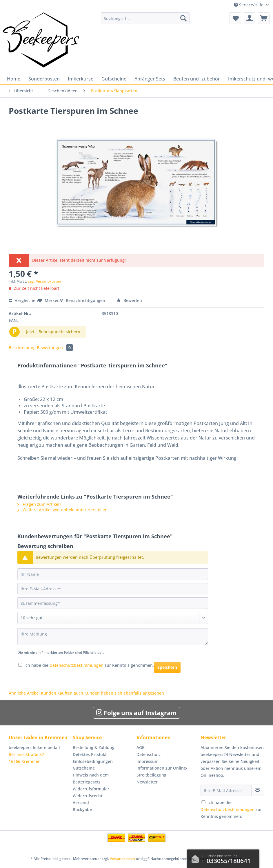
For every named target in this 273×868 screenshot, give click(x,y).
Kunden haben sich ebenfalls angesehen (124, 693)
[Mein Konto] (250, 18)
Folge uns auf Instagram (136, 713)
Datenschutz (149, 754)
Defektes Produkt (90, 754)
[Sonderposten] (44, 79)
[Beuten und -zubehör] (197, 79)
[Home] (14, 79)
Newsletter (147, 782)
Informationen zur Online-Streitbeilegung (162, 771)
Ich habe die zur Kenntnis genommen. (89, 665)
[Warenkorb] (264, 18)
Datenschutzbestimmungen (77, 665)
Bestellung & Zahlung (94, 747)
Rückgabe (82, 809)
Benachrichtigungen (83, 300)
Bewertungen (55, 348)
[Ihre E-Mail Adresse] (226, 790)
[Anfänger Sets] (150, 79)
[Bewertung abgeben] (113, 618)
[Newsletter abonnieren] (258, 790)
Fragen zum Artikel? (39, 504)
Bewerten (129, 300)
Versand (81, 802)
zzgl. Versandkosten (44, 281)
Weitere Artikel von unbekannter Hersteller (62, 510)
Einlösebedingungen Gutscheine (93, 765)
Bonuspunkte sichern (59, 332)
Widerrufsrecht (88, 796)
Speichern (167, 667)
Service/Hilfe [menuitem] (249, 5)
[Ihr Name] (113, 574)
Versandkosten (122, 859)
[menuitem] (145, 21)
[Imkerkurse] (81, 79)
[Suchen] (183, 18)
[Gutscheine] (114, 79)
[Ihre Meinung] (113, 637)
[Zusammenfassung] (113, 603)
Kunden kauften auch (62, 693)
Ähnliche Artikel (24, 693)
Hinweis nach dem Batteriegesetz (91, 778)
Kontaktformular (197, 858)
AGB (141, 747)
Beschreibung (22, 348)
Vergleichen (23, 300)
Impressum (148, 761)
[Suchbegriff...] (145, 18)
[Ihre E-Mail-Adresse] (113, 589)
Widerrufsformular (91, 789)
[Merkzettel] (235, 18)
